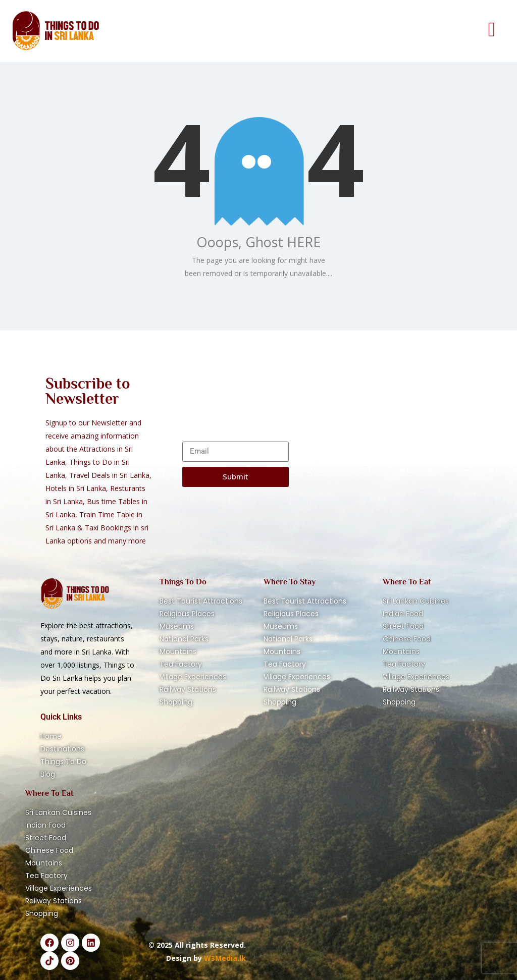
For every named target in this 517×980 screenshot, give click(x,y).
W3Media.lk (224, 958)
